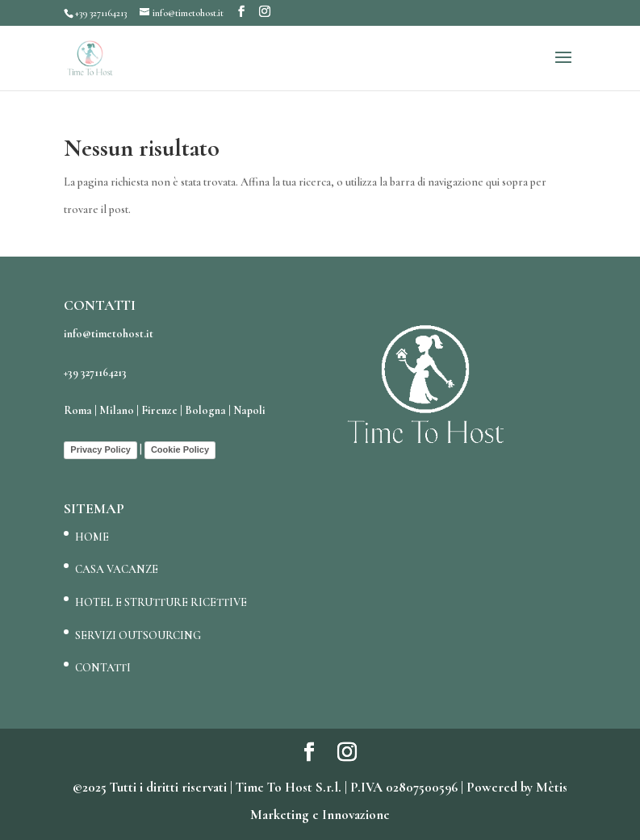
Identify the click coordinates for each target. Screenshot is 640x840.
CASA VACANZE (117, 569)
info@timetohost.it (109, 334)
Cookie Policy (180, 449)
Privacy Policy (100, 449)
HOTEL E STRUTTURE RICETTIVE (161, 602)
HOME (92, 537)
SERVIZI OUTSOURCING (138, 635)
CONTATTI (103, 668)
